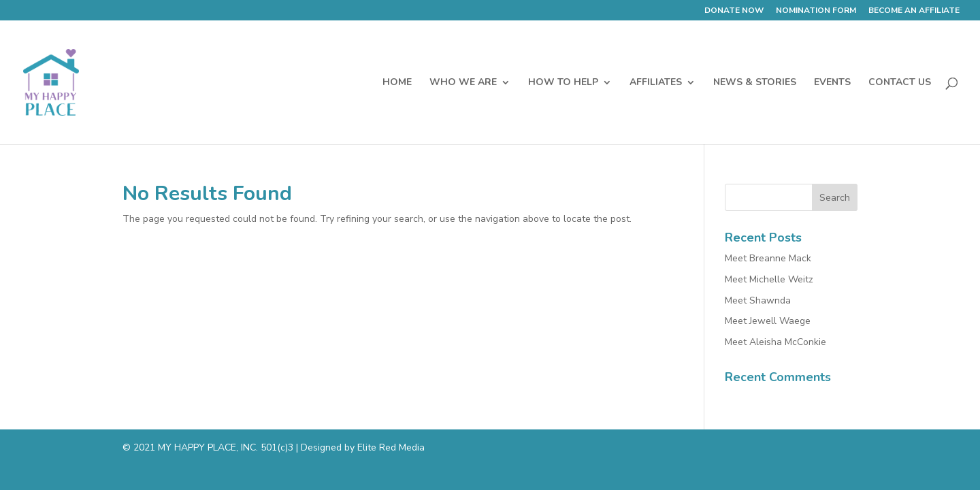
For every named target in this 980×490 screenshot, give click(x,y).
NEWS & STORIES (755, 83)
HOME (397, 83)
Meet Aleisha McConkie (775, 342)
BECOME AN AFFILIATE (914, 11)
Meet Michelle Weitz (769, 279)
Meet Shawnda (758, 300)
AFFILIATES (656, 83)
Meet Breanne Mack (768, 258)
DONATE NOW (734, 11)
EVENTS (832, 83)
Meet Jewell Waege (768, 321)
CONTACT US (900, 83)
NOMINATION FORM (816, 11)
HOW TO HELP (563, 83)
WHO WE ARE (463, 83)
